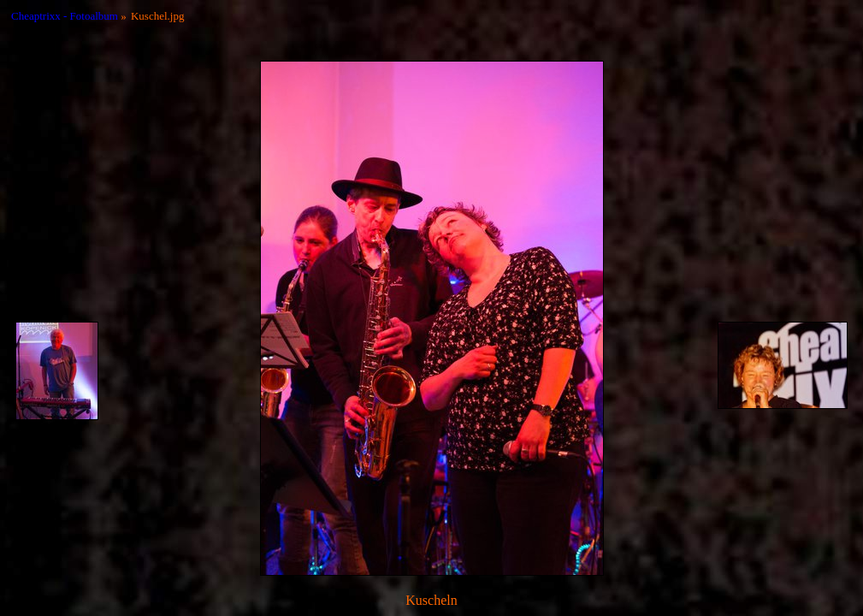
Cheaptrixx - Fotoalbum (65, 16)
